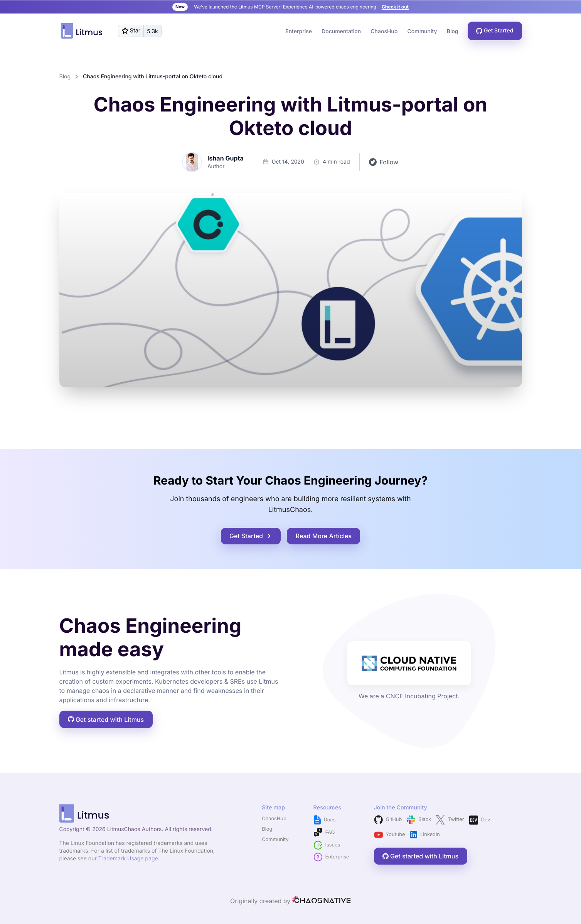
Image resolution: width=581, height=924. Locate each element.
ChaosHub (384, 31)
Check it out (395, 7)
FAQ (324, 833)
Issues (327, 845)
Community (275, 840)
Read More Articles (324, 536)
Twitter (450, 820)
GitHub (388, 820)
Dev (480, 820)
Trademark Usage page (128, 859)
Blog (453, 31)
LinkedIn (425, 835)
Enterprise (299, 31)
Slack (419, 820)
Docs (325, 820)
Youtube (390, 835)
